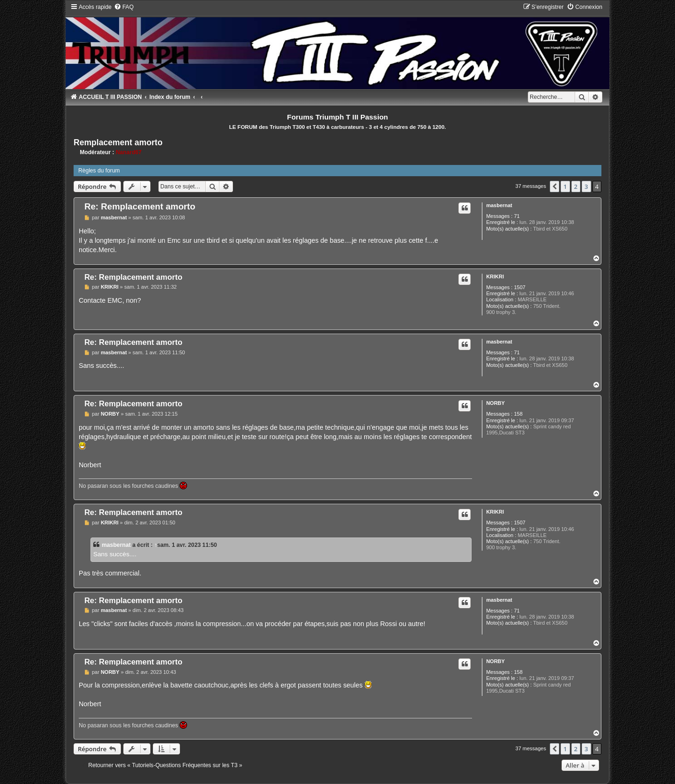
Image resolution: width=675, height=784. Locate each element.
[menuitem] (124, 7)
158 (518, 414)
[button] (555, 187)
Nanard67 (129, 152)
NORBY (495, 403)
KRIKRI (495, 276)
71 (517, 216)
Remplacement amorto (118, 142)
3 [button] (586, 187)
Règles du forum (99, 171)
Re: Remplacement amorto (140, 206)
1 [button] (565, 187)
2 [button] (576, 187)
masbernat (499, 205)
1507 (519, 287)
